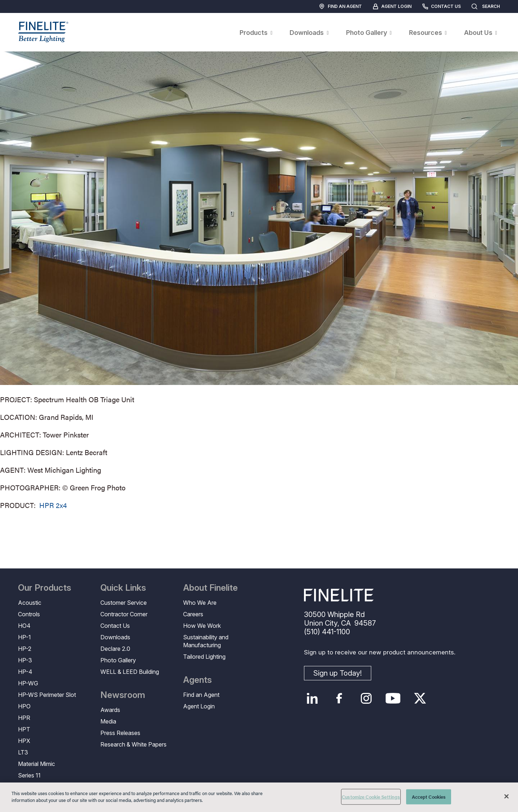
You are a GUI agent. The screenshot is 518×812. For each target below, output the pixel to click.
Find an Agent (345, 6)
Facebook (339, 698)
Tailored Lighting (204, 657)
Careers (193, 614)
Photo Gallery (118, 660)
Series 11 (29, 775)
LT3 (23, 752)
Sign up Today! (338, 673)
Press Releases (120, 733)
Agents (197, 680)
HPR (24, 718)
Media (108, 721)
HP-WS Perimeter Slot (47, 695)
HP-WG (28, 683)
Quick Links (123, 588)
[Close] (506, 796)
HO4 (24, 626)
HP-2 (25, 649)
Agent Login (396, 6)
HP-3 (25, 660)
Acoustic (30, 603)
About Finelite (210, 588)
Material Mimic (37, 764)
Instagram (366, 698)
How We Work (202, 626)
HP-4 (25, 672)
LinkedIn (312, 698)
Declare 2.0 (115, 649)
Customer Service (124, 603)
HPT (24, 729)
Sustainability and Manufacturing (206, 641)
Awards (110, 710)
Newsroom (123, 695)
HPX (24, 741)
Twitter (420, 698)
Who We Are (200, 603)
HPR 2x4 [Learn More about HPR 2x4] (53, 505)
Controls (29, 614)
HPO (24, 706)
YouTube (393, 698)
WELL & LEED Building (130, 672)
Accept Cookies (429, 797)
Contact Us (446, 6)
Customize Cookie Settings (371, 797)
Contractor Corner (124, 614)
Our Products (45, 588)
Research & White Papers (133, 744)
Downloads (115, 637)
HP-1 (24, 637)
